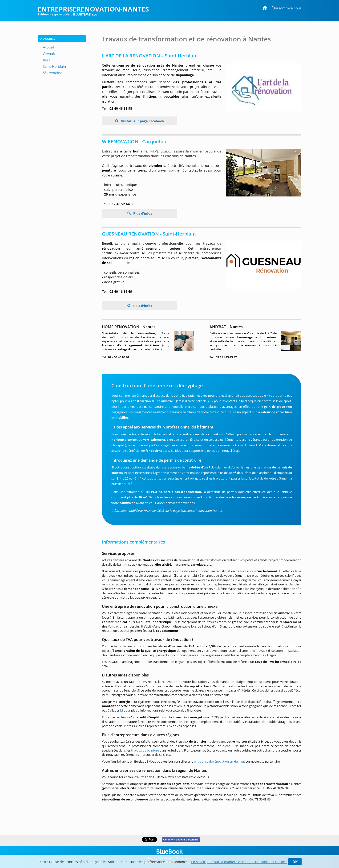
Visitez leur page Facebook (142, 121)
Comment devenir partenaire (181, 840)
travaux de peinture (145, 750)
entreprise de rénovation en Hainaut (220, 761)
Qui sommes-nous (286, 8)
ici (121, 710)
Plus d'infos (142, 213)
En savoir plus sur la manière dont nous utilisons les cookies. (239, 862)
